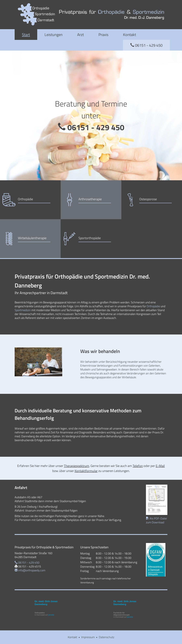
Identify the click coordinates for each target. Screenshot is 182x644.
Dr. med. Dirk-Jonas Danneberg (46, 603)
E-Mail (160, 466)
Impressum (88, 637)
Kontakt (130, 35)
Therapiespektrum (77, 466)
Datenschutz (107, 637)
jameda (51, 615)
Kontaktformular (86, 471)
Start (26, 35)
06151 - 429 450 (146, 45)
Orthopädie (153, 306)
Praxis (103, 35)
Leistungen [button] (54, 35)
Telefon (138, 466)
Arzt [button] (81, 35)
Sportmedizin (23, 310)
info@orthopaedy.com (30, 570)
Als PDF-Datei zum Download (156, 520)
